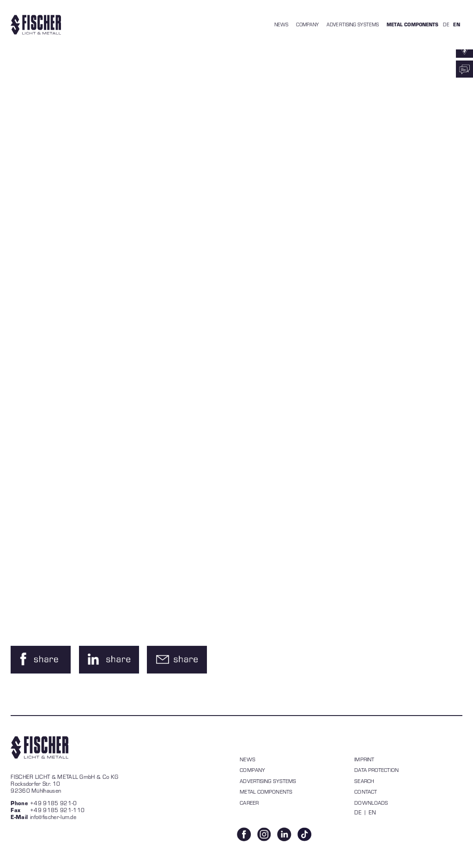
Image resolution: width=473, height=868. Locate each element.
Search (364, 781)
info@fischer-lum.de (53, 817)
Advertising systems (268, 781)
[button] (41, 660)
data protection (376, 770)
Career (249, 803)
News (247, 759)
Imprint (364, 759)
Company (252, 770)
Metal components (266, 792)
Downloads (371, 803)
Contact (366, 792)
